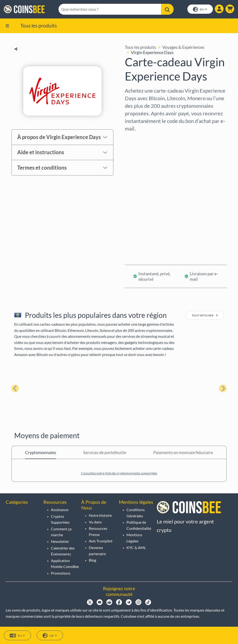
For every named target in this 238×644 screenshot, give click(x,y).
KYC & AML (136, 547)
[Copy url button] (16, 49)
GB (50, 636)
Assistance (60, 510)
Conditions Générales (136, 513)
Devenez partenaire (97, 551)
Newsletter (60, 541)
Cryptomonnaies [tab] (41, 452)
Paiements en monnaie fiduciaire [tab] (183, 452)
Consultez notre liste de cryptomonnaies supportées (119, 473)
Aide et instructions (41, 152)
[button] (230, 9)
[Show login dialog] (219, 9)
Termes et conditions (42, 168)
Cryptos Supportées (60, 519)
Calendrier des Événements (63, 551)
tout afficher (205, 315)
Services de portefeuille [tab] (105, 452)
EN (200, 10)
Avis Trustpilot (101, 541)
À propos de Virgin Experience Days (59, 137)
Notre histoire (100, 515)
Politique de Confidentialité (139, 525)
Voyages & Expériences (183, 47)
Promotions (61, 573)
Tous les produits (39, 25)
